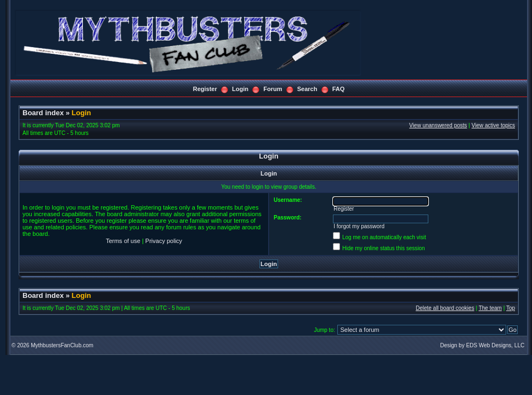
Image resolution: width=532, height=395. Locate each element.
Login (240, 89)
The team (490, 308)
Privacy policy (164, 241)
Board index (43, 113)
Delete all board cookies (445, 308)
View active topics (493, 125)
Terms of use (123, 241)
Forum (273, 89)
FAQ (339, 89)
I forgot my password (359, 226)
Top (511, 308)
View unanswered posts (438, 125)
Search (307, 89)
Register (205, 89)
